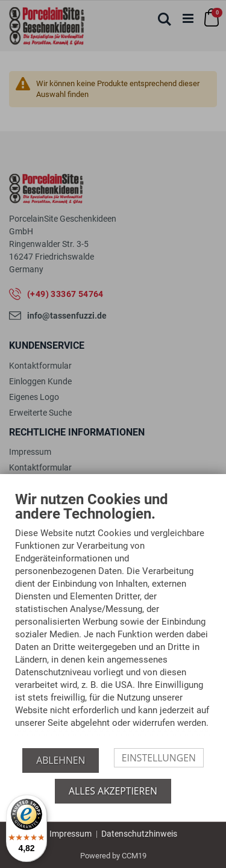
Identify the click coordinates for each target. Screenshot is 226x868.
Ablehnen (61, 760)
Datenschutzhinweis (139, 834)
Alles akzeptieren (113, 791)
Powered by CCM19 (113, 856)
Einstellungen (159, 758)
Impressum (71, 834)
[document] (113, 620)
